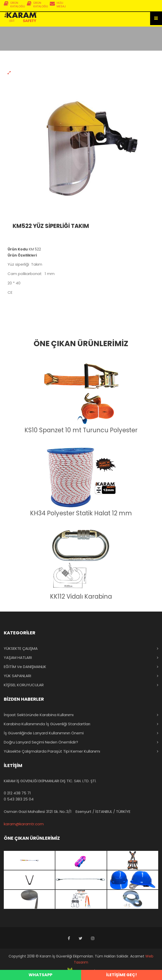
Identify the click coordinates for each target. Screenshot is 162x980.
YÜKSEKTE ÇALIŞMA (21, 648)
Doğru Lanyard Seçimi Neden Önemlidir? (41, 742)
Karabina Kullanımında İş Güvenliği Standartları (47, 724)
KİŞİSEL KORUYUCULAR (24, 685)
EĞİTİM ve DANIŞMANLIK (25, 667)
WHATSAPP (40, 975)
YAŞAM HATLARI (18, 658)
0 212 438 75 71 (17, 793)
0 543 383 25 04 (19, 799)
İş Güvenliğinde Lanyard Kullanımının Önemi (44, 733)
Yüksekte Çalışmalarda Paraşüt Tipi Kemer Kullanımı (52, 751)
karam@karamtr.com (24, 824)
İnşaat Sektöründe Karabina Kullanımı (39, 715)
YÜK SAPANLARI (17, 676)
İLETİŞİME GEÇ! (122, 975)
